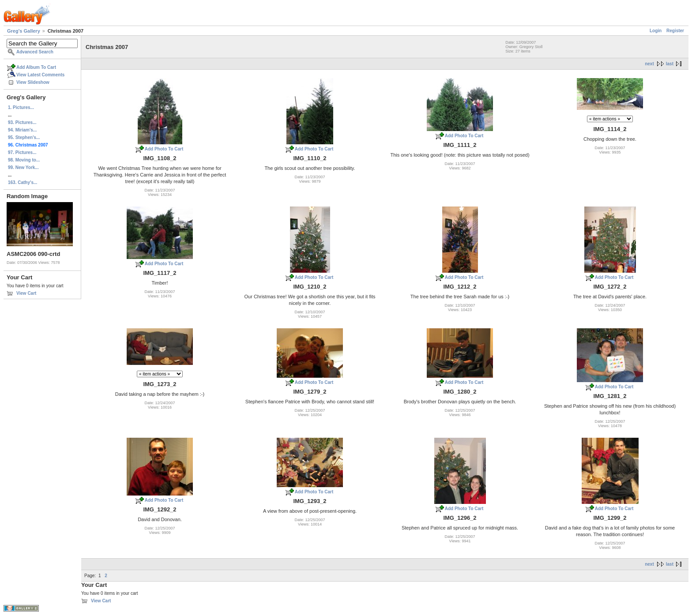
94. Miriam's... (22, 130)
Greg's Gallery (24, 31)
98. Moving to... (24, 160)
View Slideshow (33, 82)
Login (656, 31)
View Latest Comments (40, 75)
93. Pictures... (22, 122)
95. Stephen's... (24, 137)
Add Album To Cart (36, 67)
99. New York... (23, 167)
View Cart (26, 293)
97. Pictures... (22, 152)
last (670, 64)
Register (675, 31)
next (649, 64)
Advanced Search (35, 52)
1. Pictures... (21, 107)
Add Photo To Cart (164, 149)
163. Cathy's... (23, 182)
